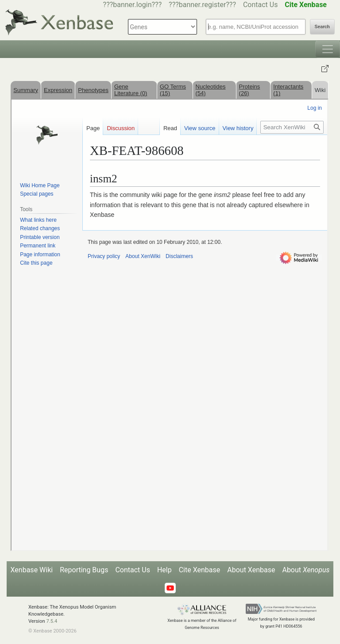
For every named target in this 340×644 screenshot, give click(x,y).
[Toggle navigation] (328, 49)
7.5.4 (52, 621)
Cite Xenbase (200, 570)
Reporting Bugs (84, 570)
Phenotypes (93, 90)
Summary (26, 90)
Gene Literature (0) (131, 90)
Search (322, 27)
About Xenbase (251, 570)
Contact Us (261, 5)
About (306, 570)
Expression (58, 90)
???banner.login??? (133, 5)
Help (164, 570)
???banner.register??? (202, 5)
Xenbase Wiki (32, 570)
